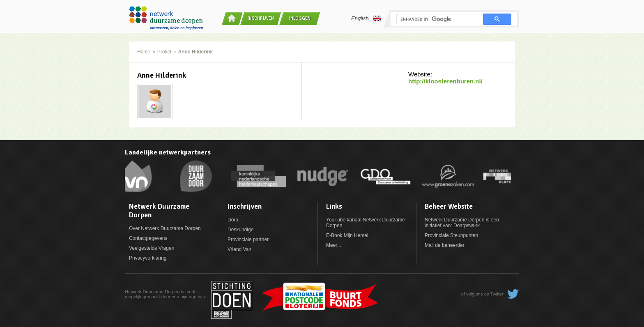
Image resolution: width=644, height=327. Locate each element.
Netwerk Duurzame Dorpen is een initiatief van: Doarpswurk (462, 223)
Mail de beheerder (445, 245)
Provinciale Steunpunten (451, 235)
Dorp (233, 220)
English (366, 18)
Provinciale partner (248, 239)
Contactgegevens (148, 238)
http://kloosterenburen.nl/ (445, 81)
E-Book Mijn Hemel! (348, 235)
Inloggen (300, 18)
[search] (436, 19)
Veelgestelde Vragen (152, 248)
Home (144, 52)
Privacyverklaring (148, 258)
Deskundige (240, 230)
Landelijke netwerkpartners (168, 152)
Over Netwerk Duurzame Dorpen (165, 228)
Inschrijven (261, 18)
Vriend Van (239, 249)
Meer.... (334, 245)
